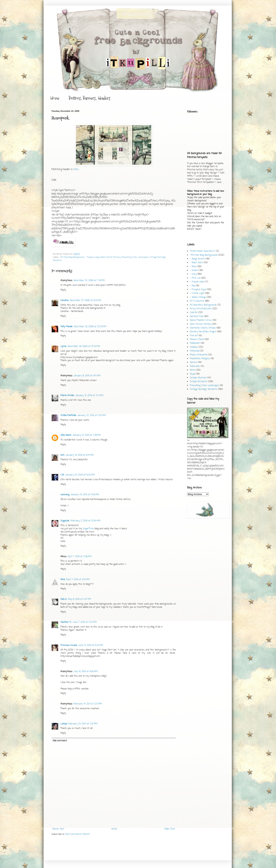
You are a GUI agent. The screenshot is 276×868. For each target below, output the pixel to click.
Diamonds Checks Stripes (203, 328)
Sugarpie (65, 521)
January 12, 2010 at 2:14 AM (89, 396)
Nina (63, 580)
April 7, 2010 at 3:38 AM (80, 557)
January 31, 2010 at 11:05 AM (85, 495)
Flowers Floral (197, 339)
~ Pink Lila (195, 278)
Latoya (64, 724)
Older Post (170, 829)
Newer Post (58, 829)
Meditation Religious (200, 359)
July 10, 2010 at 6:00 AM (86, 672)
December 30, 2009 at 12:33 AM (90, 327)
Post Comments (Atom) (78, 834)
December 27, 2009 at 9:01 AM (85, 300)
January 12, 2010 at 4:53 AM (92, 415)
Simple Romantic (199, 382)
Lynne (63, 346)
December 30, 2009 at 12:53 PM (84, 346)
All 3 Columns (197, 301)
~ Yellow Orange (198, 297)
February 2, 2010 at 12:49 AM (85, 521)
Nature (193, 362)
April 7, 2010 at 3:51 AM (78, 580)
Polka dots (195, 366)
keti (62, 455)
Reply (63, 290)
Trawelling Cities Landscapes (135, 257)
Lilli (62, 475)
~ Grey (193, 274)
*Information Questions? (203, 251)
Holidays (194, 347)
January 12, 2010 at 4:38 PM (87, 435)
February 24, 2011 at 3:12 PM (83, 724)
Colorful (194, 313)
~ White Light (197, 293)
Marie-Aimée (67, 396)
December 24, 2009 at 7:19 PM (89, 281)
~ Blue (193, 267)
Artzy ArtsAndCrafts (201, 309)
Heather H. (66, 622)
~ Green (194, 270)
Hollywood (195, 351)
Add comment (60, 741)
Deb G (64, 599)
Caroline (65, 300)
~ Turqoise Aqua (93, 257)
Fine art (194, 336)
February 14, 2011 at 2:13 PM (88, 704)
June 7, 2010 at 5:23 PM (85, 622)
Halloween (195, 343)
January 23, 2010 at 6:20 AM (80, 475)
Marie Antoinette (199, 355)
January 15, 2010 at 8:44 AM (80, 455)
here (76, 169)
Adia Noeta (66, 435)
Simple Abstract (198, 378)
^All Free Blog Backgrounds (72, 257)
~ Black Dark (196, 263)
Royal (193, 374)
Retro (193, 370)
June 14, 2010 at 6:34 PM (91, 645)
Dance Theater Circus (201, 320)
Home (55, 98)
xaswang (65, 495)
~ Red (193, 286)
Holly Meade (67, 327)
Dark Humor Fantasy (111, 257)
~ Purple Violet (197, 282)
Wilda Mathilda (68, 415)
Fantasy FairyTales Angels (203, 332)
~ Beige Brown (197, 259)
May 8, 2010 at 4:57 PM (79, 599)
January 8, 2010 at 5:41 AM (87, 376)
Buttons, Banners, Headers (90, 98)
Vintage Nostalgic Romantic (204, 389)
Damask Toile (197, 316)
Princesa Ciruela (69, 645)
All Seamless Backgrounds (203, 305)
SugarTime (88, 529)
